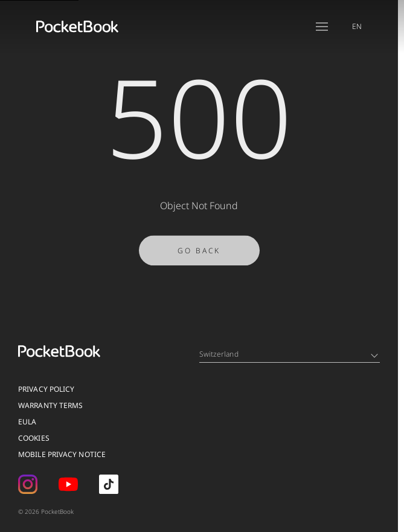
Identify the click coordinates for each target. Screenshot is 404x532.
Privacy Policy (46, 389)
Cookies (34, 438)
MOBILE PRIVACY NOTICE (62, 454)
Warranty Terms (50, 405)
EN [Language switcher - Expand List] (357, 26)
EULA (27, 422)
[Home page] (77, 27)
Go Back (199, 255)
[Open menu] (322, 27)
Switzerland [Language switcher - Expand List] (289, 354)
